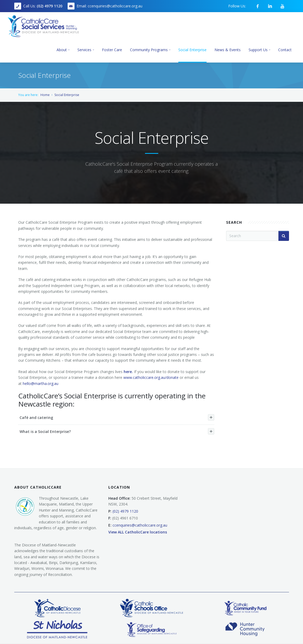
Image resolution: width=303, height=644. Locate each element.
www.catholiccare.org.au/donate (151, 377)
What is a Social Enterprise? (117, 431)
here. (129, 372)
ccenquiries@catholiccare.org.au (115, 6)
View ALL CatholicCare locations (138, 532)
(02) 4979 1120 (50, 6)
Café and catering (117, 417)
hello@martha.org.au (41, 383)
